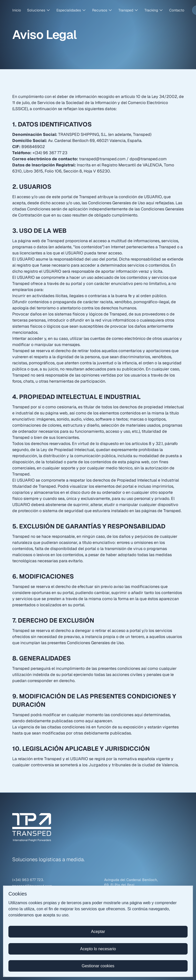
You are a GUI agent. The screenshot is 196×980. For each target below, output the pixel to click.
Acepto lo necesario (98, 949)
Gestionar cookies (98, 966)
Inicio (17, 10)
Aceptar (98, 932)
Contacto (177, 10)
